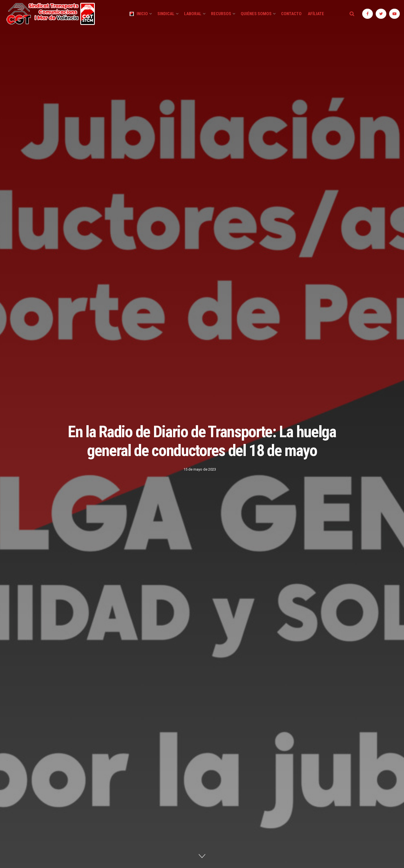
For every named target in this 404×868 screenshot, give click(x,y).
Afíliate (316, 14)
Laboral (193, 14)
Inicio (139, 14)
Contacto (291, 14)
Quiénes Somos (256, 14)
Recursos (221, 14)
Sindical (166, 14)
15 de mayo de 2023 (200, 469)
